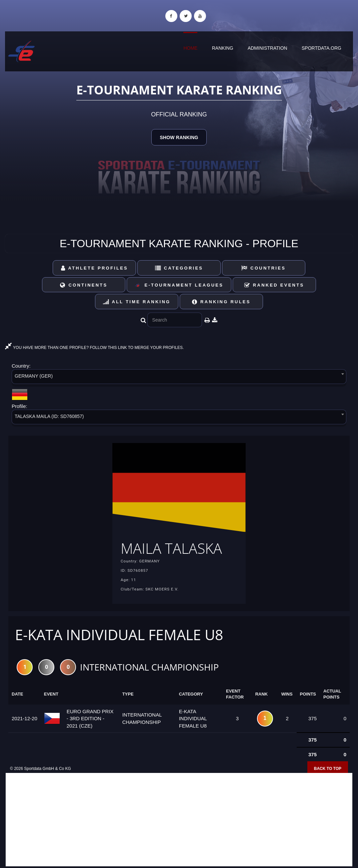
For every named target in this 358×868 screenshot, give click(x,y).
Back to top (328, 769)
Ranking (223, 48)
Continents (84, 285)
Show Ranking (179, 137)
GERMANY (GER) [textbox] (34, 376)
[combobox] (179, 378)
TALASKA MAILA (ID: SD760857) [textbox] (49, 416)
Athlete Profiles (94, 268)
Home (190, 48)
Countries (263, 268)
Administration (267, 48)
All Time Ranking (137, 302)
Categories (179, 268)
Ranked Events (274, 285)
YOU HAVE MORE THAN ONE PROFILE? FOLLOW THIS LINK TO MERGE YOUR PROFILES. (94, 348)
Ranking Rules (221, 302)
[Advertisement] (179, 820)
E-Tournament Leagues (179, 285)
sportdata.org (321, 48)
